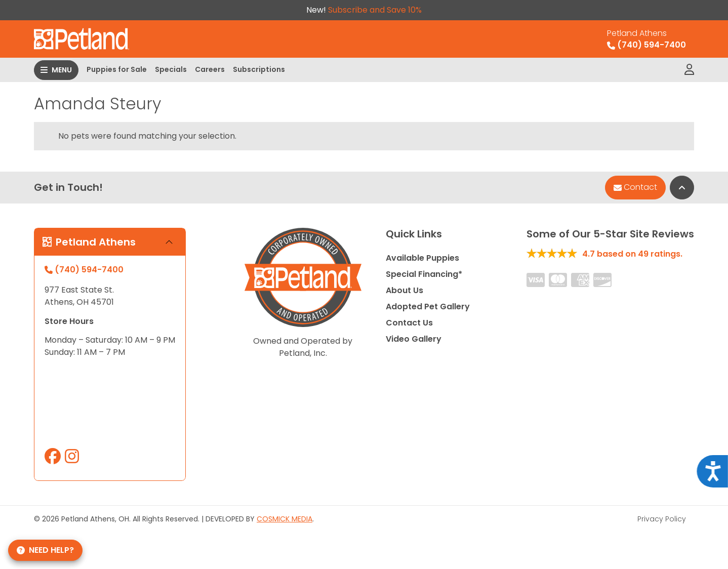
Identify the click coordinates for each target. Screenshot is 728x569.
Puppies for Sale (117, 69)
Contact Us (409, 323)
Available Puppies (422, 258)
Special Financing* (424, 274)
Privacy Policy (662, 519)
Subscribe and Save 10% (375, 10)
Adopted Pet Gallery (428, 307)
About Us (405, 290)
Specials (171, 69)
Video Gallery (414, 339)
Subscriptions (259, 69)
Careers (210, 69)
